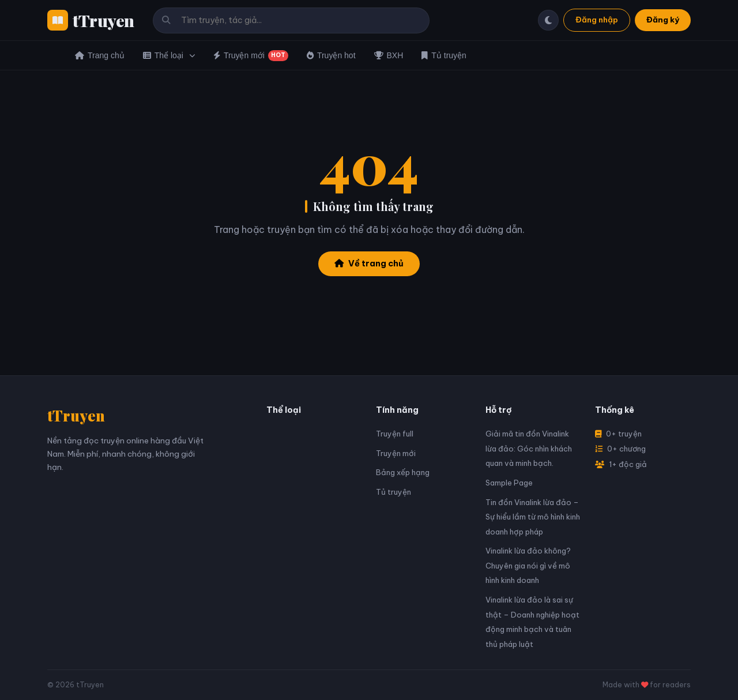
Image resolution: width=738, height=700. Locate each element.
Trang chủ (100, 55)
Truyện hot (331, 55)
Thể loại (169, 55)
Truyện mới (251, 56)
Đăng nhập (597, 20)
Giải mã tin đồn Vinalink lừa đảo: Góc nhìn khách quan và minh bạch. (529, 448)
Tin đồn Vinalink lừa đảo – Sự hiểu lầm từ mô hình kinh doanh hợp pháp (533, 517)
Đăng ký (663, 20)
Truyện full (395, 434)
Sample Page (509, 483)
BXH (389, 55)
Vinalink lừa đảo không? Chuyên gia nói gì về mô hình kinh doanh (528, 565)
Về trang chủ (369, 264)
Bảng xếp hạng (403, 472)
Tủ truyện (444, 55)
